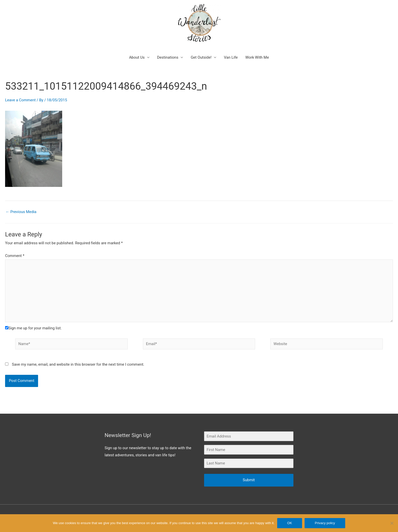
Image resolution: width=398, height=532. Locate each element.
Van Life (231, 57)
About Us (137, 57)
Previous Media (21, 212)
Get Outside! (201, 57)
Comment (15, 256)
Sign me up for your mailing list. (33, 328)
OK (290, 523)
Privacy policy (325, 523)
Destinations (168, 57)
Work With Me (257, 57)
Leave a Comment (20, 100)
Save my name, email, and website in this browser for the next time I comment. (78, 364)
